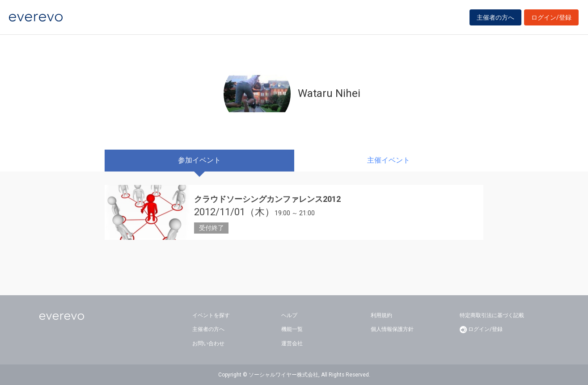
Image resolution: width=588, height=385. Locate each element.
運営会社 (292, 343)
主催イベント (389, 160)
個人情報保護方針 (392, 329)
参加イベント (199, 160)
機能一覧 (292, 329)
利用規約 (381, 315)
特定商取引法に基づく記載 (492, 315)
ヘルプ (289, 315)
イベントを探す (211, 315)
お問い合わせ (208, 343)
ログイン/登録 (551, 19)
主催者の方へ (495, 19)
